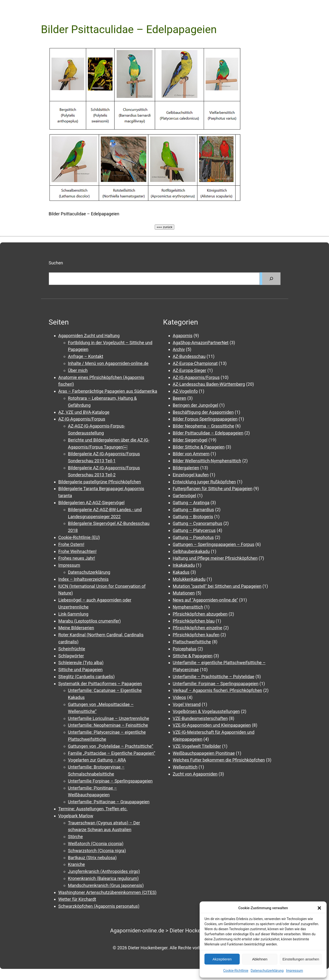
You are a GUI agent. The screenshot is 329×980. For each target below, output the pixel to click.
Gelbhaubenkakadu (191, 551)
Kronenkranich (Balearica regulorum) (103, 878)
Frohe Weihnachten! (77, 551)
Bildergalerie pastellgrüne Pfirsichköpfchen (100, 482)
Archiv (179, 349)
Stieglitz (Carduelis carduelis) (87, 677)
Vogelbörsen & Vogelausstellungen (206, 711)
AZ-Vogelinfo (185, 391)
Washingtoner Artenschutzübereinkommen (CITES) (108, 892)
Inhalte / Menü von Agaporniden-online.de (108, 363)
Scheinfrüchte (72, 649)
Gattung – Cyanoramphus (198, 523)
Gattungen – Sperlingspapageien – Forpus (214, 544)
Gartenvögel (185, 496)
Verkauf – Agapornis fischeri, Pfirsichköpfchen (217, 690)
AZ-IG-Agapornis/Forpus (82, 419)
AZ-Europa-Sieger (190, 370)
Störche (75, 837)
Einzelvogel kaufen (191, 475)
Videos (179, 697)
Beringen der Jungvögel (196, 405)
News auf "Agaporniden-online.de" (205, 600)
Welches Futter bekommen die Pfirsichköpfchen (219, 760)
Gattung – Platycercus (194, 530)
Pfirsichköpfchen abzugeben (200, 614)
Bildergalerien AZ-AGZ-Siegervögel (91, 503)
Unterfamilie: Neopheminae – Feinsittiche (108, 725)
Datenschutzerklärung (267, 971)
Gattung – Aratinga (191, 503)
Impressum (294, 971)
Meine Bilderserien (76, 628)
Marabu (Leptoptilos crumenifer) (90, 621)
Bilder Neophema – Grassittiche (204, 426)
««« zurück (164, 227)
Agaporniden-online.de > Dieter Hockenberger (164, 930)
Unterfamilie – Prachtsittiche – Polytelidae (214, 677)
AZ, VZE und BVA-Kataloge (84, 412)
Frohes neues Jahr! (77, 558)
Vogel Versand (187, 704)
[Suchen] (271, 279)
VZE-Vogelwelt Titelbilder (197, 746)
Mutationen (184, 593)
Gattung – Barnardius (193, 510)
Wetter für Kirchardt (77, 899)
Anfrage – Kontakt (86, 356)
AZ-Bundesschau (189, 356)
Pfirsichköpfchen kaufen (196, 635)
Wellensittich (185, 767)
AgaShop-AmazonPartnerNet (201, 343)
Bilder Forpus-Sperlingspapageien (205, 419)
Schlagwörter (71, 656)
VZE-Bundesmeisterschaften (200, 718)
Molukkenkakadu (189, 579)
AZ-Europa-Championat (195, 363)
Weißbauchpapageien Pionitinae (204, 753)
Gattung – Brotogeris (193, 517)
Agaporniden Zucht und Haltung (89, 336)
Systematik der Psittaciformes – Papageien (100, 684)
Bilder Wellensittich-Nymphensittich (207, 461)
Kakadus (181, 572)
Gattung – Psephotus (193, 537)
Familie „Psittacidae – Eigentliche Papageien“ (112, 753)
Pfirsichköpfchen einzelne (198, 628)
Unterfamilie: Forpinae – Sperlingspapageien (216, 684)
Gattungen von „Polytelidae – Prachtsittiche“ (111, 746)
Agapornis (183, 336)
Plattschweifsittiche (192, 642)
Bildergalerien (186, 468)
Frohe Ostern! (71, 544)
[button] (319, 908)
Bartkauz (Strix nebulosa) (92, 858)
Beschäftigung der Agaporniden (203, 412)
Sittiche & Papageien (193, 656)
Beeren (180, 398)
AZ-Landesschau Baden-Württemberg (209, 384)
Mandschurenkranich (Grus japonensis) (106, 885)
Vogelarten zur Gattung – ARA (97, 760)
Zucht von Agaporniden (195, 774)
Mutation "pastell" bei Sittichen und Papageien (217, 586)
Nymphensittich (188, 607)
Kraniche (77, 864)
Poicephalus (185, 649)
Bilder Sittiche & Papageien (199, 447)
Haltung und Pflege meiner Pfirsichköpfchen (215, 558)
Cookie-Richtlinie (236, 971)
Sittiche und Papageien (81, 670)
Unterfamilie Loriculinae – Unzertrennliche (109, 718)
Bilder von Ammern (191, 454)
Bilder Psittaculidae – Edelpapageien (208, 433)
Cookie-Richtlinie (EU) (79, 537)
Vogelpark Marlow (76, 816)
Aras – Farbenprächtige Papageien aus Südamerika (108, 391)
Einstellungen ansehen (301, 959)
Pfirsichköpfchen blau (194, 621)
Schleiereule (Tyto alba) (81, 663)
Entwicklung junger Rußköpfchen (204, 482)
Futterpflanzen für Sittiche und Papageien (213, 489)
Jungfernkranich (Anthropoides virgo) (104, 871)
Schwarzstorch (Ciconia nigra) (97, 851)
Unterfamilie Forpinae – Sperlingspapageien (110, 781)
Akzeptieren (222, 959)
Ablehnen (260, 959)
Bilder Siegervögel (190, 440)
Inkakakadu (184, 565)
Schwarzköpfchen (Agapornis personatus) (99, 906)
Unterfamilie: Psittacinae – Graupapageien (109, 802)
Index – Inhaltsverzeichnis (84, 579)
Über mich (78, 370)
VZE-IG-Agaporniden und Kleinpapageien (212, 725)
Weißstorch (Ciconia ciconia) (96, 844)
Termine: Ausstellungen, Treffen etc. (93, 809)
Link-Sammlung (73, 614)
